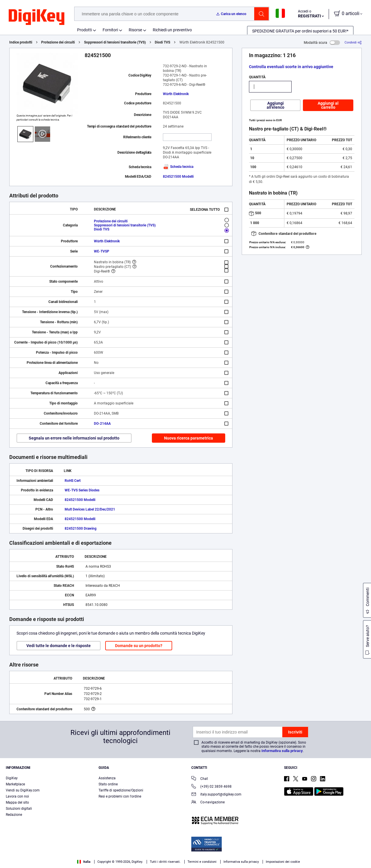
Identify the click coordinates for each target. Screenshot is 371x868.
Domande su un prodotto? (139, 646)
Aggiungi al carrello (328, 105)
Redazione (14, 815)
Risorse (135, 30)
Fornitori (110, 30)
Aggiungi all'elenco (275, 105)
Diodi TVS (162, 42)
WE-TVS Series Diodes (82, 490)
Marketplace (15, 784)
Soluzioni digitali (19, 809)
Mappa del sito (17, 802)
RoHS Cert (73, 481)
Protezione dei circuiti (58, 42)
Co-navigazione (208, 803)
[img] (37, 17)
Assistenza (107, 778)
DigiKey (12, 778)
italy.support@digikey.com (216, 795)
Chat (200, 779)
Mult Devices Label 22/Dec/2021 (90, 509)
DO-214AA (102, 424)
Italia (84, 862)
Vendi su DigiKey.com (23, 790)
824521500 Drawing (81, 529)
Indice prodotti (21, 42)
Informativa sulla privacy (282, 751)
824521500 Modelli (178, 177)
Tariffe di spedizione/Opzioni (121, 790)
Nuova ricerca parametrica (189, 438)
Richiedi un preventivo (172, 30)
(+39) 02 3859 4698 (211, 787)
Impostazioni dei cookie (283, 862)
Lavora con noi (17, 796)
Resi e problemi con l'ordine (120, 796)
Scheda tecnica (178, 167)
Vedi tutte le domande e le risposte (59, 646)
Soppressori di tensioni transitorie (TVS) (115, 42)
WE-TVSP (102, 251)
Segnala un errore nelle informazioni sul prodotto (74, 438)
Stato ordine (108, 784)
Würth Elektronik (176, 94)
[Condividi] (353, 42)
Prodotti (84, 30)
